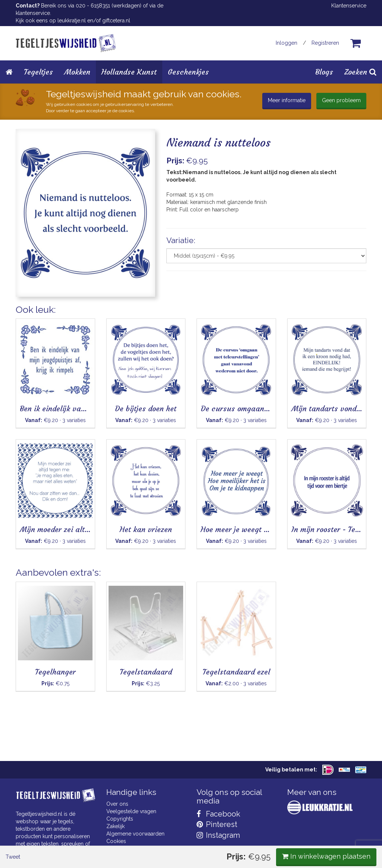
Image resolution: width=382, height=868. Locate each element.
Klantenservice (349, 6)
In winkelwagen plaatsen (311, 316)
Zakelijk (115, 826)
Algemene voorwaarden (135, 834)
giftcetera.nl (116, 21)
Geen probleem (341, 100)
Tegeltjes (38, 72)
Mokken (77, 72)
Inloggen (286, 43)
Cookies (116, 841)
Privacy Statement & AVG (136, 849)
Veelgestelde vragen (131, 811)
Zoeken (360, 72)
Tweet (29, 317)
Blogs (324, 72)
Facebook (218, 814)
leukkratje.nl (72, 21)
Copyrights (120, 819)
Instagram (218, 835)
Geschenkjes (188, 72)
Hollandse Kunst (129, 72)
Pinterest (217, 824)
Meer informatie (287, 100)
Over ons (117, 804)
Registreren (325, 43)
